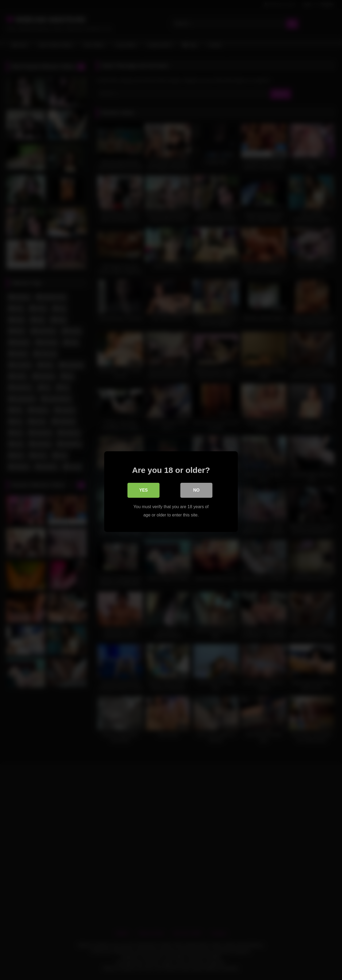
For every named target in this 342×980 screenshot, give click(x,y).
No (196, 489)
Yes (143, 489)
